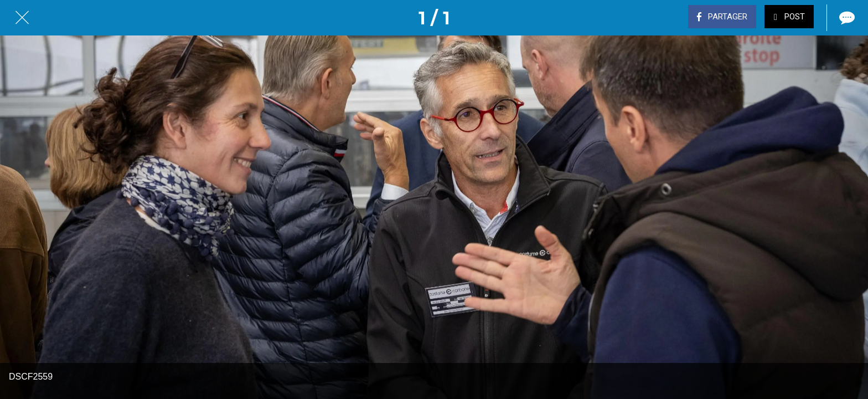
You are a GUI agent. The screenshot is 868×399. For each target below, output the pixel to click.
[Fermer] (22, 18)
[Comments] (846, 18)
